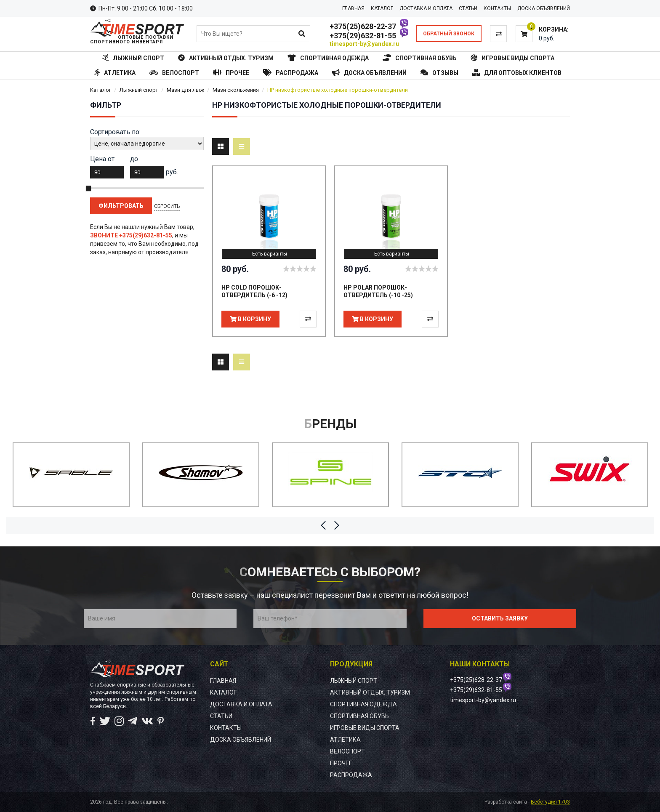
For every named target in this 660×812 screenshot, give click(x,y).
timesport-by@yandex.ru (364, 44)
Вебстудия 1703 (550, 802)
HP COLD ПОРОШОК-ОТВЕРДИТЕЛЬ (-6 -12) (254, 291)
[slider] (300, 269)
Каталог (101, 90)
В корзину (250, 319)
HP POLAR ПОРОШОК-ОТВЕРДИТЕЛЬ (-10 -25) (378, 291)
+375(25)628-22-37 (363, 26)
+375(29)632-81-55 (363, 36)
